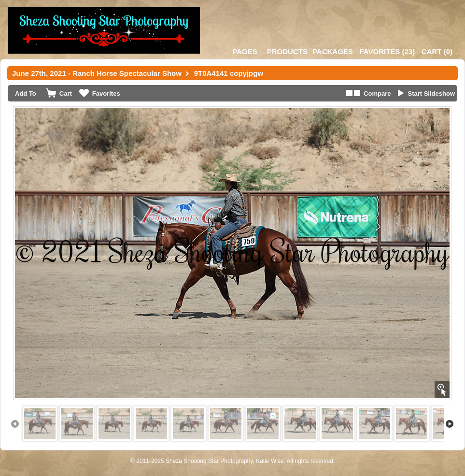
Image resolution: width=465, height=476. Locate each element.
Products (287, 51)
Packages (333, 51)
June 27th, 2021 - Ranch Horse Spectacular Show (97, 73)
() (387, 51)
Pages (245, 51)
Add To (26, 94)
